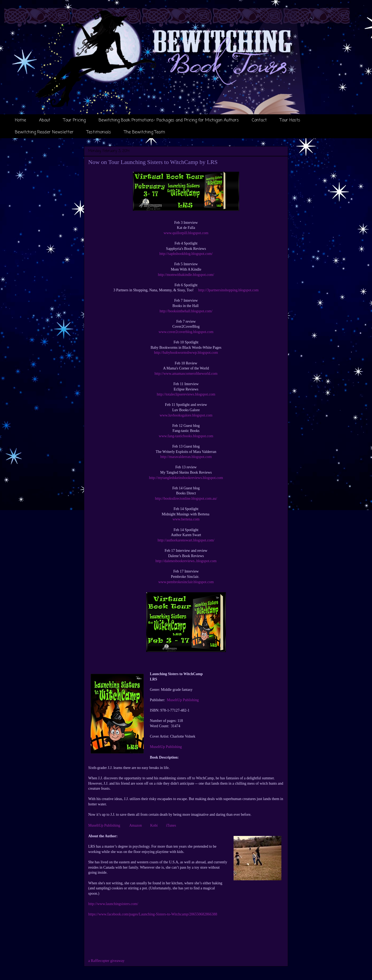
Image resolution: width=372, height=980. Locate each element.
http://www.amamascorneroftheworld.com (186, 374)
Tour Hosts (290, 120)
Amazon (135, 825)
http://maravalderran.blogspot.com (186, 457)
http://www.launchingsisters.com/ (113, 904)
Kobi (154, 825)
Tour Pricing (74, 120)
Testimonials (99, 132)
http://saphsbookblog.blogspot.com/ (186, 254)
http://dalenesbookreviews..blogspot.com (186, 561)
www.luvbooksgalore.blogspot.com (186, 415)
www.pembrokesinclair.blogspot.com (186, 582)
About (45, 120)
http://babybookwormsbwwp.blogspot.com (186, 353)
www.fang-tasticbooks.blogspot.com (186, 436)
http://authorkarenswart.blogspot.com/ (186, 540)
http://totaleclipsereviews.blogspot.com (186, 394)
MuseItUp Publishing (183, 700)
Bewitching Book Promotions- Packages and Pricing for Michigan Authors (169, 120)
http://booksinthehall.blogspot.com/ (186, 311)
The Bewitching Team (145, 132)
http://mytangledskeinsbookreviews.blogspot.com (186, 478)
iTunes (170, 825)
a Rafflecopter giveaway (106, 961)
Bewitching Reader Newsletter (44, 132)
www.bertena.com (186, 519)
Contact (259, 120)
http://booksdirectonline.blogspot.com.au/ (186, 499)
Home (20, 120)
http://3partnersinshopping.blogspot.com (228, 290)
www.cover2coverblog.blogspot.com (186, 332)
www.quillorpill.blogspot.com (186, 233)
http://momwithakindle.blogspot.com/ (186, 275)
